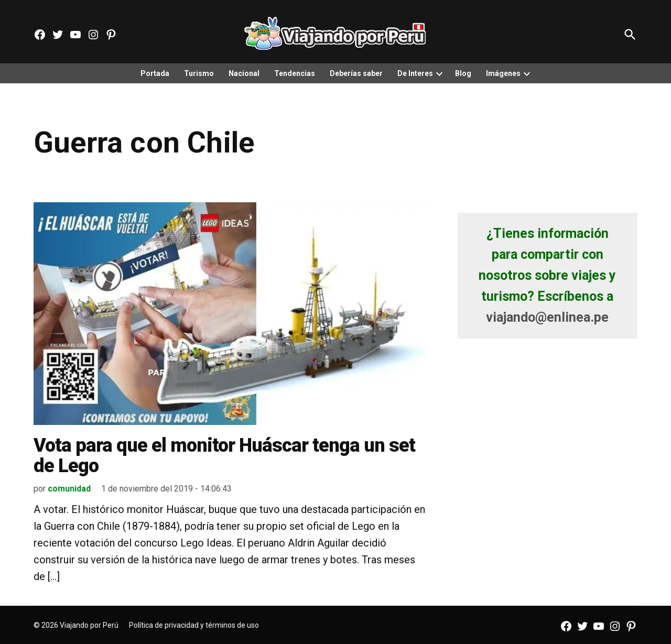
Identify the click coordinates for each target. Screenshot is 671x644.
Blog (463, 73)
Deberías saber (356, 73)
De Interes (415, 73)
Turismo (199, 73)
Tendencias (295, 73)
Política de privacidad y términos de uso (194, 625)
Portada (155, 73)
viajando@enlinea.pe (547, 317)
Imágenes (503, 73)
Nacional (244, 73)
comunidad (69, 489)
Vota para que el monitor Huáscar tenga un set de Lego (224, 456)
